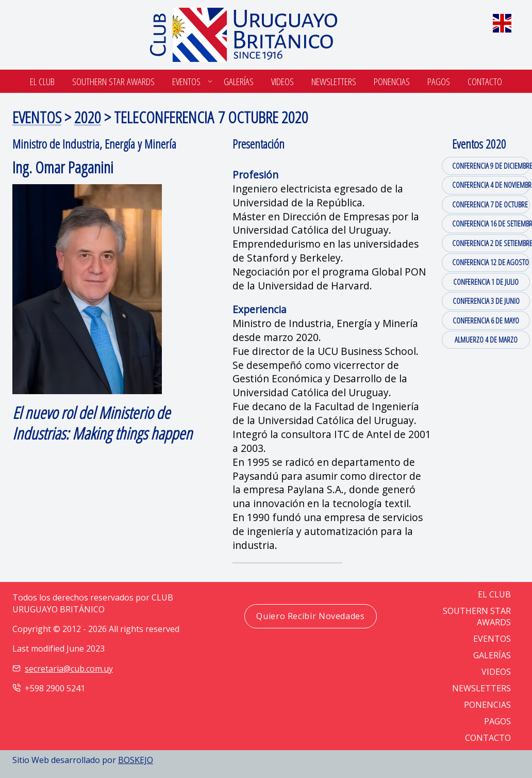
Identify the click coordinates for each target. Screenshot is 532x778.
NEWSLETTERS (481, 688)
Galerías (239, 81)
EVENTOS (37, 117)
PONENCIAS (487, 705)
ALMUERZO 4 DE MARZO (486, 339)
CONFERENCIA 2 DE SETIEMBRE (491, 243)
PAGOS (497, 721)
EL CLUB (494, 594)
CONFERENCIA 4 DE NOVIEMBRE (491, 185)
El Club (42, 81)
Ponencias (392, 81)
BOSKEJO (136, 760)
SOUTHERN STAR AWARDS (113, 81)
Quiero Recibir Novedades (310, 616)
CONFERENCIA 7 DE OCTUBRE (490, 204)
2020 (88, 117)
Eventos (186, 81)
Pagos (439, 81)
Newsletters (334, 81)
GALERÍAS (492, 655)
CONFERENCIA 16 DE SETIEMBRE (491, 223)
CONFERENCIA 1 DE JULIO (486, 282)
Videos (282, 81)
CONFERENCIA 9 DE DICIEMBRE (491, 166)
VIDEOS (496, 672)
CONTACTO (488, 738)
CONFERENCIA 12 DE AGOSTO (491, 262)
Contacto (485, 81)
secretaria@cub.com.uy (69, 669)
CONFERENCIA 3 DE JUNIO (486, 301)
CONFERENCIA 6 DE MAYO (486, 320)
